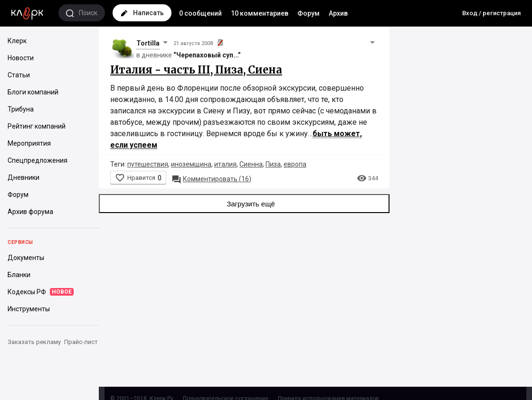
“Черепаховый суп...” (207, 55)
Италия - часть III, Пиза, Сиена (196, 70)
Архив (338, 13)
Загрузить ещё (244, 204)
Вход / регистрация (491, 13)
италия (225, 164)
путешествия (148, 164)
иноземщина (191, 164)
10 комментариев (260, 13)
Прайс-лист (81, 342)
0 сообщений (200, 13)
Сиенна (251, 164)
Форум (309, 13)
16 (211, 179)
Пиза (273, 164)
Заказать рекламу (34, 342)
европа (295, 164)
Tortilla (148, 43)
